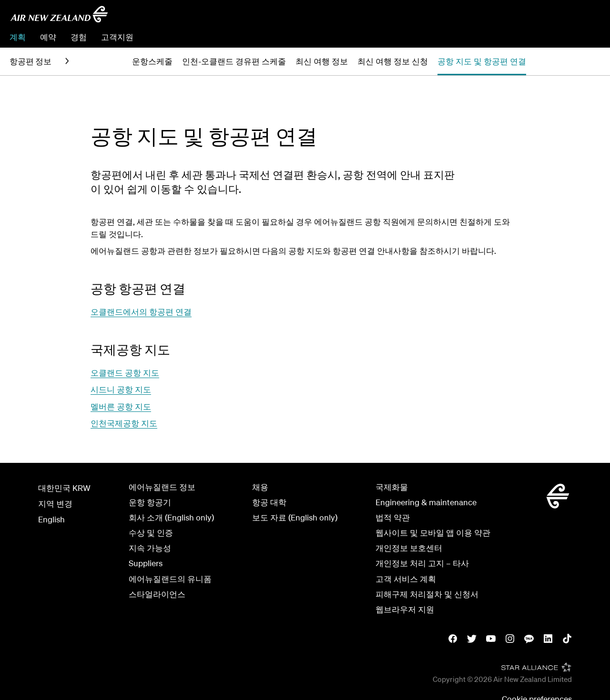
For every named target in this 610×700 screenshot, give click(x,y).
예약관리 (550, 37)
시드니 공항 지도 (121, 389)
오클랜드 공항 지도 (125, 373)
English (51, 519)
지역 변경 (55, 504)
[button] (581, 61)
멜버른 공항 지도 (121, 406)
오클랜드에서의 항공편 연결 (141, 312)
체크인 (588, 37)
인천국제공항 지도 (124, 423)
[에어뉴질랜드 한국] (59, 14)
